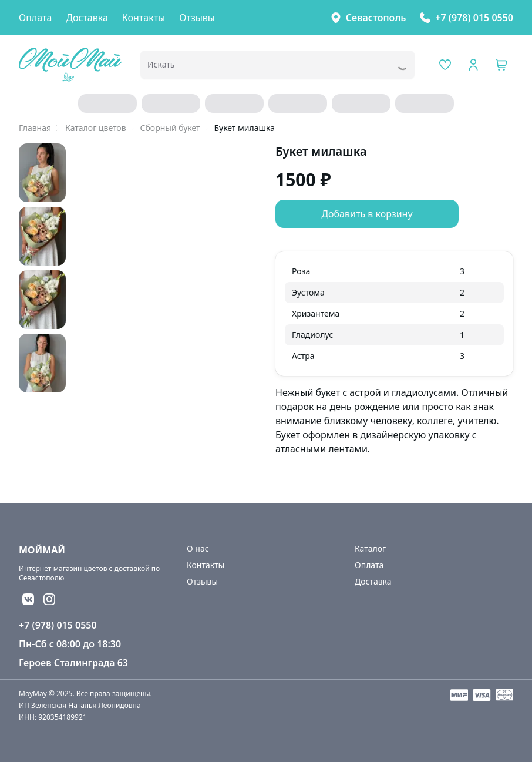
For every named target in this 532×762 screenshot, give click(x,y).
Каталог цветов (95, 128)
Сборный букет (170, 128)
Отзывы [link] (197, 18)
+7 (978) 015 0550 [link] (474, 18)
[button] (501, 65)
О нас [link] (198, 548)
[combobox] (261, 68)
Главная (35, 128)
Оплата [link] (35, 18)
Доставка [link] (87, 18)
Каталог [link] (370, 548)
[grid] (394, 314)
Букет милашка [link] (245, 128)
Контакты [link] (144, 18)
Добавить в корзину (367, 214)
